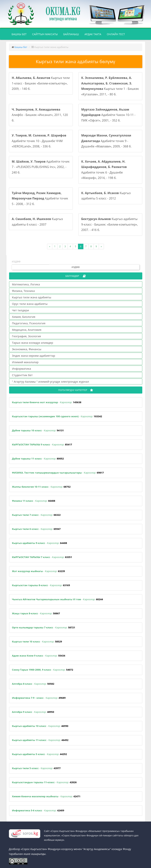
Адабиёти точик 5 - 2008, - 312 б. (40, 198)
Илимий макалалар (25, 362)
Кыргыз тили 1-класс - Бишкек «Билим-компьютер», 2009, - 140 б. (41, 83)
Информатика (22, 369)
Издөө (76, 267)
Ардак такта (93, 34)
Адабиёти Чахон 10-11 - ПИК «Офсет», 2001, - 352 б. (108, 115)
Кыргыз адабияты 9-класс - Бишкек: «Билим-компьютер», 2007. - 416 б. (110, 224)
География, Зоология (26, 336)
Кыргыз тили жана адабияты (32, 297)
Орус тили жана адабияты (30, 304)
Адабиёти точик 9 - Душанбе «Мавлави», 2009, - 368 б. (107, 141)
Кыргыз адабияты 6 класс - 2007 (37, 222)
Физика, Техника (23, 291)
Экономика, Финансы (27, 349)
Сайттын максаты (45, 34)
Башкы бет (21, 34)
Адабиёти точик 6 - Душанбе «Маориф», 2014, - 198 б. (104, 170)
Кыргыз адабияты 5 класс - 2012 (106, 196)
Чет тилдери (21, 310)
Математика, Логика (26, 284)
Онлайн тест (116, 34)
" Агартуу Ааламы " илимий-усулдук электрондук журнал (51, 381)
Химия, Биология (24, 317)
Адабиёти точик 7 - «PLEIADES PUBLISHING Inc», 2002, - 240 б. (41, 167)
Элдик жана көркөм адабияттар (34, 356)
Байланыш (71, 34)
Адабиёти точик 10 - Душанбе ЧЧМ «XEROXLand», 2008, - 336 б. (39, 141)
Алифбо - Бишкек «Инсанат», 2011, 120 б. (40, 115)
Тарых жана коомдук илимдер (33, 343)
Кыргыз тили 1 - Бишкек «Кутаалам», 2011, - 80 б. (110, 86)
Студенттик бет (22, 375)
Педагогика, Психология (29, 323)
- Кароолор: (47, 402)
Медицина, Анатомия (27, 330)
